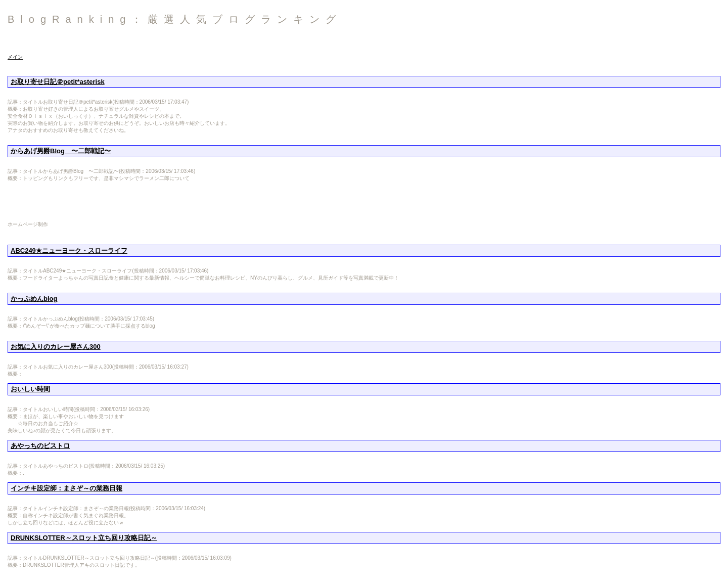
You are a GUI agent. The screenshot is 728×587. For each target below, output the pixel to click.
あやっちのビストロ (40, 446)
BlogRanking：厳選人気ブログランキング (175, 19)
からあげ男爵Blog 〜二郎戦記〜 (61, 151)
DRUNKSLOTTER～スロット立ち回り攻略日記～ (84, 538)
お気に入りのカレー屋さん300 (56, 347)
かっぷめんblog (34, 299)
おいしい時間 (30, 389)
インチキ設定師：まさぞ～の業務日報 (66, 488)
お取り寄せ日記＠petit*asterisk (58, 82)
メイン (15, 57)
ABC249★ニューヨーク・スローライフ (69, 251)
